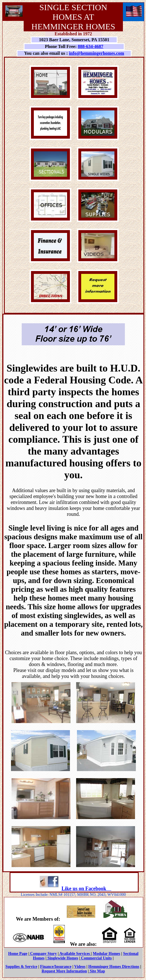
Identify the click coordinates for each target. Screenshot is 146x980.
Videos (80, 967)
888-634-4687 (91, 46)
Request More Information (64, 971)
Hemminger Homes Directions (114, 967)
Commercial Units (96, 958)
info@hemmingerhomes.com (97, 53)
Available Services (75, 954)
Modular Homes (106, 954)
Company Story (43, 954)
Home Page (18, 954)
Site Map (97, 971)
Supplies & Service (21, 967)
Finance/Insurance (56, 967)
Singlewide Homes (62, 958)
